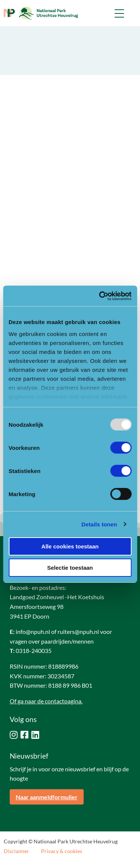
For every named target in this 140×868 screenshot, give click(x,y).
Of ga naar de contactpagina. (46, 701)
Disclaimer (16, 851)
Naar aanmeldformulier (47, 797)
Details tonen (99, 524)
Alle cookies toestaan (70, 546)
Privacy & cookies (62, 851)
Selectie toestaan (70, 568)
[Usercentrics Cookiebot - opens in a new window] (100, 296)
